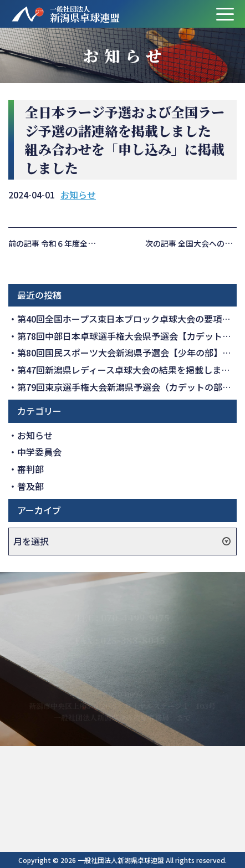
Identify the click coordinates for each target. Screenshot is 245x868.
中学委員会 (39, 452)
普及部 (30, 486)
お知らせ (78, 195)
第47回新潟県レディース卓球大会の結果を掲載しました (128, 370)
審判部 (30, 469)
